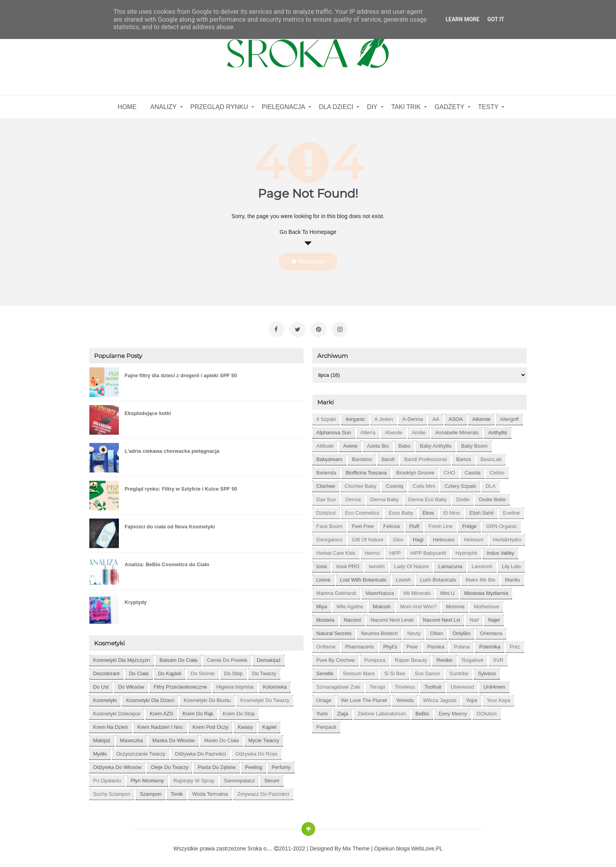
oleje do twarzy (169, 764)
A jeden (384, 416)
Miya (322, 604)
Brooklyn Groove (415, 470)
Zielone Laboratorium (382, 711)
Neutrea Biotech (379, 631)
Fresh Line (441, 523)
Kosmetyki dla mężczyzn (122, 657)
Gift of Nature (368, 537)
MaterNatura (380, 590)
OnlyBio (462, 631)
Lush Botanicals (438, 577)
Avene (351, 443)
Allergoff (509, 416)
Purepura (375, 657)
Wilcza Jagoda (440, 697)
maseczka (132, 738)
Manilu (512, 577)
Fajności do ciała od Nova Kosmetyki (170, 524)
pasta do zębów (216, 764)
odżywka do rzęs (256, 751)
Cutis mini (424, 483)
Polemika (489, 644)
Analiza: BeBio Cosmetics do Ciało (167, 562)
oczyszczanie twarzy (141, 751)
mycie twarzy (264, 738)
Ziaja (343, 711)
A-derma (413, 416)
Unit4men (494, 684)
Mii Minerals (417, 590)
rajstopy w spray (194, 778)
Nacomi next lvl (441, 617)
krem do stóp (239, 711)
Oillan (436, 631)
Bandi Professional (425, 457)
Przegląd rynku (219, 107)
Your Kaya (499, 697)
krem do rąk (198, 711)
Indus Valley (500, 550)
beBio (423, 711)
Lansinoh (482, 564)
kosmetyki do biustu (207, 697)
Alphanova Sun (334, 430)
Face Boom (329, 523)
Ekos (428, 510)
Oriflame (326, 644)
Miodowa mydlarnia (486, 590)
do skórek (203, 671)
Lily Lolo (511, 564)
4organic (355, 416)
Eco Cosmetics (362, 510)
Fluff (414, 523)
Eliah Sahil (481, 510)
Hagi (418, 537)
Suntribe (459, 671)
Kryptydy (136, 599)
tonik (177, 791)
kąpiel (269, 724)
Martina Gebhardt (336, 590)
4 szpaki (326, 416)
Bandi (388, 457)
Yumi (322, 711)
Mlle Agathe (350, 604)
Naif (474, 617)
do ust (101, 684)
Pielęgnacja (283, 107)
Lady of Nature (411, 564)
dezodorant (106, 671)
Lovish (403, 577)
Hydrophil (466, 550)
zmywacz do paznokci (263, 791)
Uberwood (462, 684)
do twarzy (264, 671)
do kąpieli (170, 671)
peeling (254, 764)
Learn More (462, 19)
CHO (449, 470)
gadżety (450, 107)
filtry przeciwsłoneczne (180, 684)
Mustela (326, 617)
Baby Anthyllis (436, 443)
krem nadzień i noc (160, 724)
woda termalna (210, 791)
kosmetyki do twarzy (265, 697)
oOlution (487, 711)
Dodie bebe (492, 497)
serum (272, 778)
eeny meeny (453, 711)
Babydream (329, 457)
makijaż (102, 738)
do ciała (139, 671)
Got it (496, 19)
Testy (488, 107)
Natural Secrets (334, 631)
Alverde (394, 430)
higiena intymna (235, 684)
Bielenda (326, 470)
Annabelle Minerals (457, 430)
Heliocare (444, 537)
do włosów (131, 684)
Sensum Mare (359, 671)
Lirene (324, 577)
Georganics (329, 537)
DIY (372, 107)
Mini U (447, 590)
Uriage (324, 697)
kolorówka (275, 684)
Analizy (164, 107)
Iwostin (377, 564)
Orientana (491, 631)
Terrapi (377, 684)
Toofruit (433, 684)
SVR (498, 657)
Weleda (405, 697)
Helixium (474, 537)
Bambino (362, 457)
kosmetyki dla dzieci (150, 697)
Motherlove (487, 604)
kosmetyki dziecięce (117, 711)
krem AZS (161, 711)
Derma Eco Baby (427, 497)
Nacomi (352, 617)
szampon (151, 791)
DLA (491, 483)
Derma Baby (385, 497)
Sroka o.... (261, 846)
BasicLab (491, 457)
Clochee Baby (360, 483)
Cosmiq (394, 483)
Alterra (368, 430)
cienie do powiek (227, 657)
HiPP (395, 550)
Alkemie (481, 416)
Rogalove (473, 657)
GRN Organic (501, 523)
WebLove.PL (427, 846)
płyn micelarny (147, 778)
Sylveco (487, 671)
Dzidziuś (326, 510)
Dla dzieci (336, 107)
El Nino (452, 510)
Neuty (414, 631)
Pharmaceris (360, 644)
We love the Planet (364, 697)
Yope (472, 697)
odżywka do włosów (117, 764)
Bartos (464, 457)
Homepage (308, 261)
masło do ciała (222, 738)
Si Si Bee (395, 671)
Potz (515, 644)
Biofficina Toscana (366, 470)
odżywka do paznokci (200, 751)
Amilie (419, 430)
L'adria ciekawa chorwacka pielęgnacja (172, 448)
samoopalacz (240, 778)
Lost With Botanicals (363, 577)
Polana (462, 644)
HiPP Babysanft (428, 550)
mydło (100, 751)
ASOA (456, 416)
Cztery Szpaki (460, 483)
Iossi (322, 564)
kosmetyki (105, 697)
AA (436, 416)
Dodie (463, 497)
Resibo (444, 657)
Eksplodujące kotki (148, 410)
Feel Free (363, 523)
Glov (398, 537)
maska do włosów (174, 738)
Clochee (326, 483)
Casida (472, 470)
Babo (404, 443)
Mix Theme (356, 846)
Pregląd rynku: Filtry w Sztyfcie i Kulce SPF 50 (181, 486)
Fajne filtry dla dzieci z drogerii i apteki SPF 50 (181, 373)
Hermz (372, 550)
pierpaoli (326, 724)
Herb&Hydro (507, 537)
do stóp (234, 671)
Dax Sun (326, 497)
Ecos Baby (401, 510)
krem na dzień (111, 724)
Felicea (392, 523)
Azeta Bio (378, 443)
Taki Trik (406, 107)
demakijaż (269, 657)
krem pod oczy (210, 724)
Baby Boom (474, 443)
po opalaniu (107, 778)
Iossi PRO (348, 564)
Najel (494, 617)
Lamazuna (450, 564)
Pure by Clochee (336, 657)
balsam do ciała (179, 657)
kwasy (245, 724)
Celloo (497, 470)
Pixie (412, 644)
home (127, 107)
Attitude (325, 443)
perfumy (281, 764)
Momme (455, 604)
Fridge (469, 523)
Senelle (325, 671)
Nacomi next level (392, 617)
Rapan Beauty (411, 657)
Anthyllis (498, 430)
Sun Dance (427, 671)
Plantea (436, 644)
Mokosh (382, 604)
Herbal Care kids (336, 550)
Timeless (405, 684)
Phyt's (390, 644)
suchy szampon (112, 791)
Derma (353, 497)
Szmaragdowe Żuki (338, 684)
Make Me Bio (481, 577)
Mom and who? (419, 604)
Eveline (511, 510)
